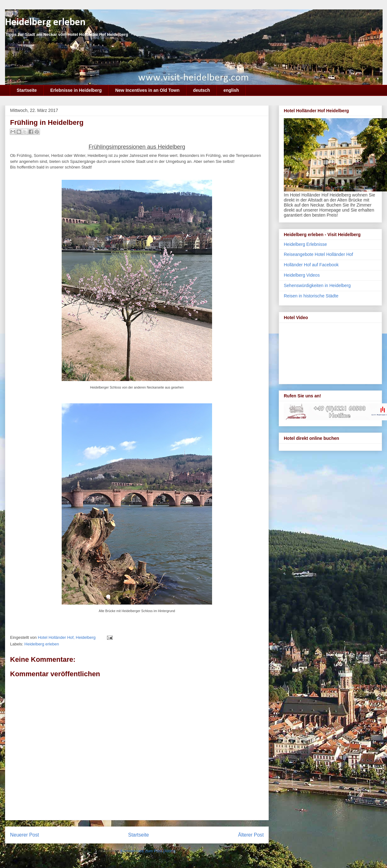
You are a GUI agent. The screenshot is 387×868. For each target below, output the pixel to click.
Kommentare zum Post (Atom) (148, 851)
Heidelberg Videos (302, 275)
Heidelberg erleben (45, 22)
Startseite (27, 90)
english (231, 90)
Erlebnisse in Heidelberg (76, 90)
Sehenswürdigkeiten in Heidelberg (317, 285)
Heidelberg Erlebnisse (305, 244)
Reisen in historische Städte (311, 296)
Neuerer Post (25, 835)
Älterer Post (251, 835)
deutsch (202, 90)
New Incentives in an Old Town (147, 90)
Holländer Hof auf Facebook (311, 265)
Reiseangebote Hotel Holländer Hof (318, 254)
